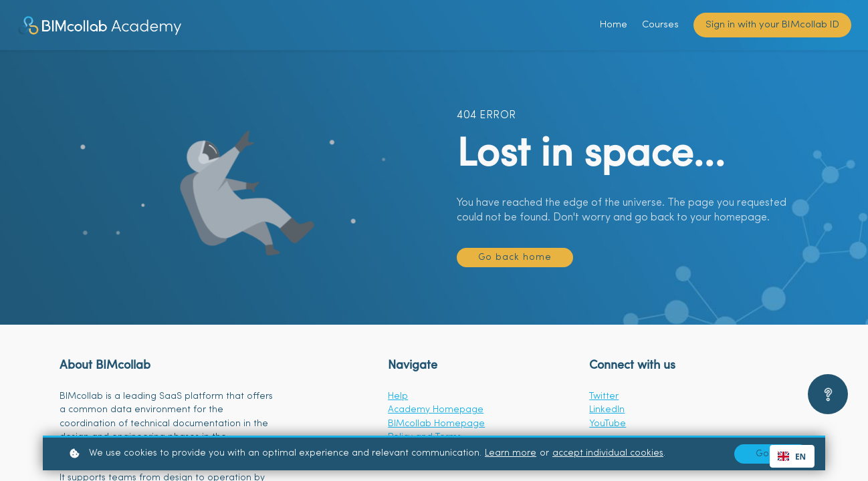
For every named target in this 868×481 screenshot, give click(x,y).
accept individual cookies (608, 453)
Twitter (604, 396)
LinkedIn (607, 410)
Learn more (511, 453)
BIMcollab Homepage (436, 424)
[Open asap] (828, 394)
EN (792, 456)
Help (398, 396)
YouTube (608, 424)
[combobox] (792, 456)
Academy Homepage (436, 410)
